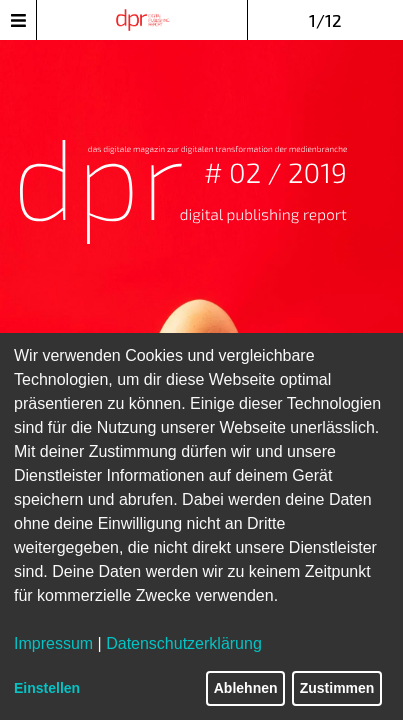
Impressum (53, 643)
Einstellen (47, 688)
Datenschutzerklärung (184, 643)
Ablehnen (246, 688)
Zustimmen (337, 688)
